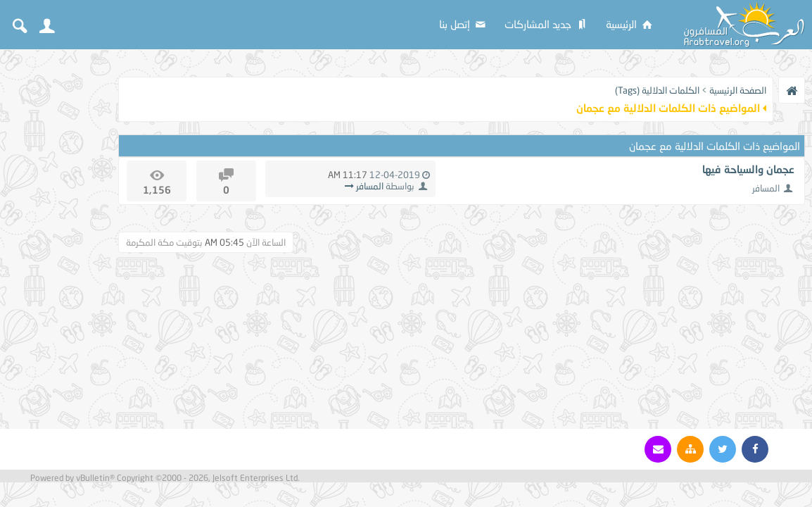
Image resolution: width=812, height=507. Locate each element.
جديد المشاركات (547, 24)
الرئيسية (630, 24)
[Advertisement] (56, 269)
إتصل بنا (463, 24)
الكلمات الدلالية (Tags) (657, 90)
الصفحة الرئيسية (738, 90)
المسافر (766, 188)
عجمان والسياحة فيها (748, 169)
